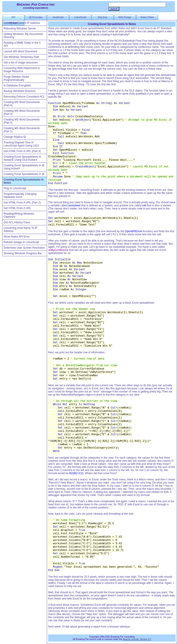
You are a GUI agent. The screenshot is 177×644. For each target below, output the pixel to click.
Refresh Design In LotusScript (21, 242)
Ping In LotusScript (15, 188)
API (13, 17)
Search (114, 9)
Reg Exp (102, 17)
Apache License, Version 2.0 (137, 639)
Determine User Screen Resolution (24, 248)
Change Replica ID (15, 137)
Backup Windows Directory (20, 91)
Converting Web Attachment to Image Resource (22, 70)
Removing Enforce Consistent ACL (24, 97)
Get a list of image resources (21, 63)
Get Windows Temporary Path (21, 57)
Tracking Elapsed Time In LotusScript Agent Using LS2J (21, 144)
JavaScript (58, 17)
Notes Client (147, 17)
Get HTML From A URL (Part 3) (22, 151)
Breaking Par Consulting (36, 4)
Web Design (125, 17)
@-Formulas (36, 17)
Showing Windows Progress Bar (23, 253)
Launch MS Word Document (20, 51)
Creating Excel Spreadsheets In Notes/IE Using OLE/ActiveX (22, 158)
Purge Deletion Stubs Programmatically (16, 78)
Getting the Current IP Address (22, 23)
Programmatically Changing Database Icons (20, 195)
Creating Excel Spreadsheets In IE (24, 174)
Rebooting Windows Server (20, 28)
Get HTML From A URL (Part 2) (22, 203)
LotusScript (80, 17)
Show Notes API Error (17, 237)
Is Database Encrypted (17, 85)
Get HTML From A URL (17, 208)
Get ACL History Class (17, 222)
